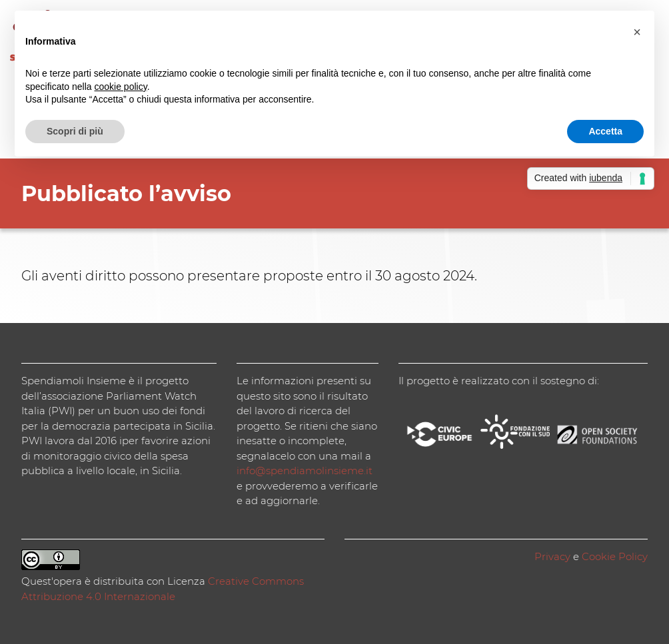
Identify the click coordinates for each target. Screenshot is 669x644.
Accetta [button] (605, 131)
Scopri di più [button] (75, 131)
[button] (637, 32)
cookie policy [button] (121, 87)
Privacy (552, 556)
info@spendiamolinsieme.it (305, 471)
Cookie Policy (615, 556)
